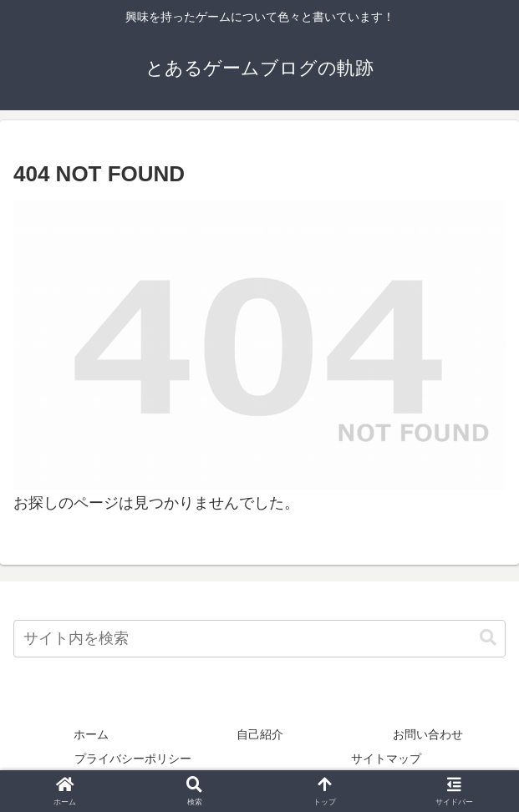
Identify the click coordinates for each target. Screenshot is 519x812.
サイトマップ (386, 759)
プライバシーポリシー (133, 759)
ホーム (91, 734)
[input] (259, 639)
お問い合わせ (428, 734)
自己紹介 (260, 734)
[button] (488, 638)
